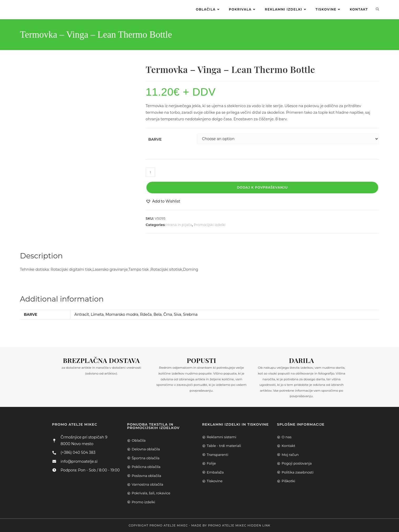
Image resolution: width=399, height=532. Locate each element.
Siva (178, 314)
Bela (158, 314)
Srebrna (190, 314)
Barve (155, 139)
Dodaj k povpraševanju (262, 187)
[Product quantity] (150, 172)
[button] (163, 201)
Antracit (82, 314)
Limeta (97, 314)
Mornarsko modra (122, 314)
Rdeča (146, 314)
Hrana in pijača (179, 224)
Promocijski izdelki (210, 224)
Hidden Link (259, 525)
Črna (168, 314)
